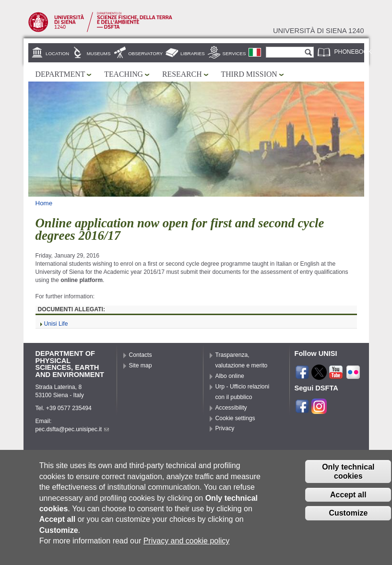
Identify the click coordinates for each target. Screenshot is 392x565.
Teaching (124, 74)
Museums (99, 53)
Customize (348, 521)
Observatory (145, 53)
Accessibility (231, 408)
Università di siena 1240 (319, 31)
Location (57, 53)
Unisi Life (56, 324)
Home (44, 203)
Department (60, 74)
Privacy (225, 428)
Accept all (348, 502)
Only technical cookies (348, 479)
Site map (141, 365)
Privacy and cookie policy (187, 548)
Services (234, 53)
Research (182, 74)
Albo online (230, 376)
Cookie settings (235, 418)
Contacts (141, 355)
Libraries (193, 53)
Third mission (249, 74)
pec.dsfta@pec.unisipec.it (72, 429)
